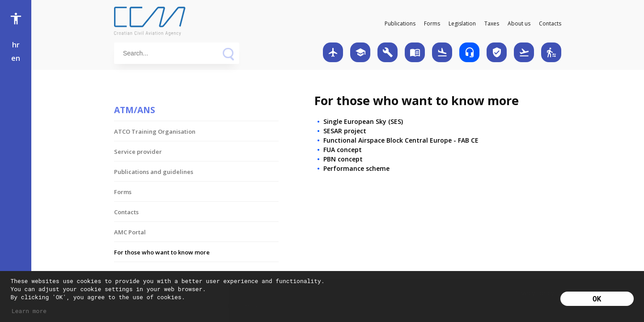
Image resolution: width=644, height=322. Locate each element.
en (16, 58)
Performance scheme (356, 168)
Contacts (550, 23)
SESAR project (345, 131)
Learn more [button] (29, 311)
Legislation (462, 23)
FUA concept (343, 150)
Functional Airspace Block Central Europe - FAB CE (401, 140)
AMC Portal (130, 232)
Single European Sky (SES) (363, 121)
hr (16, 45)
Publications (400, 23)
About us (519, 23)
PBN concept (343, 159)
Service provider (138, 152)
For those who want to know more (162, 252)
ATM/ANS (135, 110)
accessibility (16, 19)
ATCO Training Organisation (155, 131)
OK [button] (597, 299)
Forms (432, 23)
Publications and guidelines (154, 172)
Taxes (492, 23)
